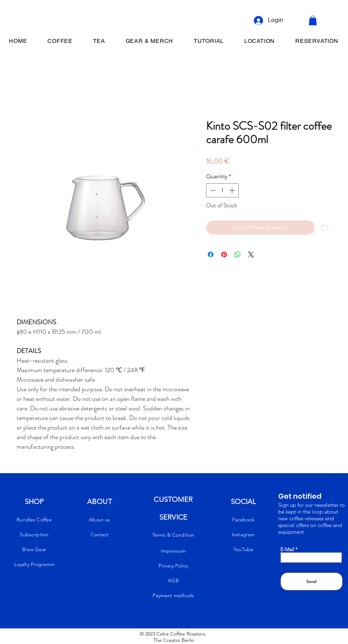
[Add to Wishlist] (325, 228)
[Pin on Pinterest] (224, 254)
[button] (313, 20)
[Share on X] (251, 254)
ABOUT (99, 502)
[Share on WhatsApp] (238, 254)
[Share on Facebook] (211, 254)
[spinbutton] (222, 190)
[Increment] (233, 190)
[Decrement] (212, 190)
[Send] (312, 581)
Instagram (243, 534)
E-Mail (287, 549)
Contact (99, 534)
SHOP (34, 502)
